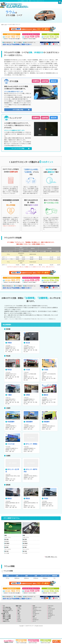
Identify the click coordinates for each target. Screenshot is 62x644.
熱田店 (9, 507)
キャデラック (36, 628)
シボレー (50, 616)
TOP (4, 615)
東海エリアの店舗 (7, 627)
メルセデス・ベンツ (37, 616)
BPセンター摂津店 (30, 453)
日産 (18, 619)
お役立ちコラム (6, 630)
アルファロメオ (51, 618)
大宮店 (45, 378)
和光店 (9, 378)
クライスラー (51, 615)
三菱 (18, 622)
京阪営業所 (28, 430)
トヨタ (5, 33)
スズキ (19, 627)
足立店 (27, 351)
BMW (34, 615)
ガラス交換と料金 (7, 616)
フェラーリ (50, 621)
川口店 (27, 378)
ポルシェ (35, 618)
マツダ (19, 624)
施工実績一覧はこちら (51, 565)
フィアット (50, 619)
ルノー (49, 627)
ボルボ (34, 621)
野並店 (27, 507)
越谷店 (45, 403)
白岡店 (27, 403)
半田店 (45, 507)
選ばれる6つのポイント (8, 619)
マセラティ (50, 622)
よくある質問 (6, 628)
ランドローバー (36, 622)
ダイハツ (19, 628)
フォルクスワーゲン (37, 619)
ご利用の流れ (6, 621)
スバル (19, 625)
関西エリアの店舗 (7, 625)
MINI (34, 625)
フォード (35, 627)
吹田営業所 (10, 430)
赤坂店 (9, 351)
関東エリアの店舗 (7, 624)
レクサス (19, 618)
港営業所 (46, 430)
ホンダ (19, 621)
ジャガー (35, 624)
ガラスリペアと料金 (7, 618)
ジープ (34, 630)
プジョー (50, 625)
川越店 (9, 403)
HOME (2, 33)
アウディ (19, 630)
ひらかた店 (10, 453)
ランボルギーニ (51, 624)
